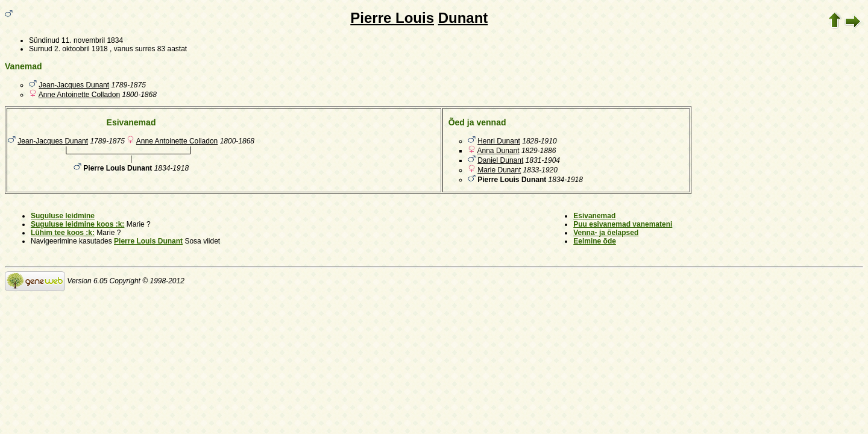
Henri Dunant (499, 141)
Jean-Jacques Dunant (74, 85)
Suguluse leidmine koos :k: (77, 224)
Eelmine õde (595, 241)
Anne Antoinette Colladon (79, 95)
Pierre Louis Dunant (148, 241)
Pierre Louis (392, 18)
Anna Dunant (498, 151)
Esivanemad (594, 216)
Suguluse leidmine (63, 216)
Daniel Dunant (500, 160)
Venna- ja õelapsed (606, 233)
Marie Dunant (499, 170)
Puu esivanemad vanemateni (623, 224)
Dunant (463, 18)
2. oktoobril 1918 (81, 49)
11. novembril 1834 (92, 40)
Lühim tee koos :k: (63, 233)
